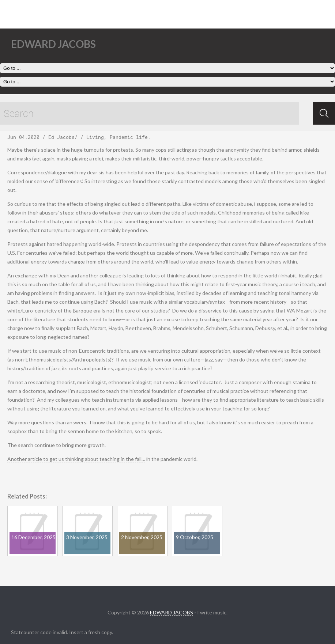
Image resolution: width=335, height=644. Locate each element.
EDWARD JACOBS (172, 612)
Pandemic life (129, 137)
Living (95, 137)
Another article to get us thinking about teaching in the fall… (76, 459)
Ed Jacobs (61, 137)
